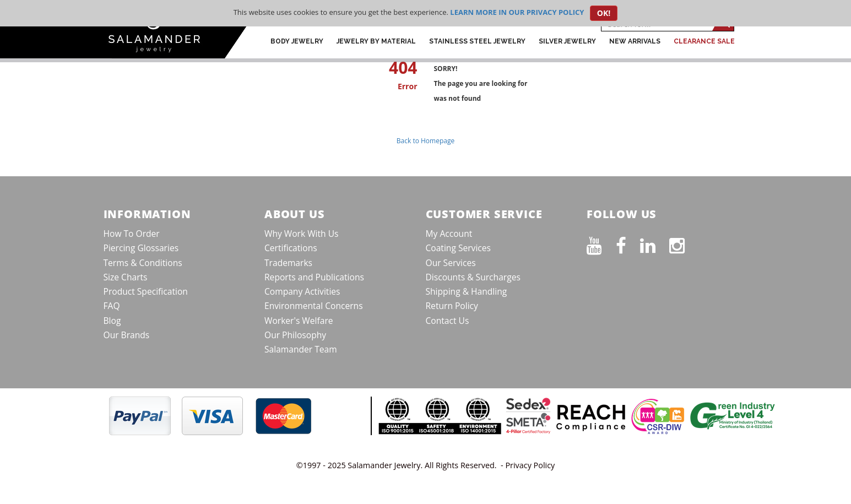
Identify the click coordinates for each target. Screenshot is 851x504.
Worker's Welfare (299, 321)
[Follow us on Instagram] (684, 243)
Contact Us (448, 321)
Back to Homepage (425, 141)
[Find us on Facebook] (628, 243)
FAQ (112, 306)
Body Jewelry (297, 41)
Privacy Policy (530, 465)
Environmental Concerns (314, 306)
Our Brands (127, 335)
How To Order (132, 234)
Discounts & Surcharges (473, 277)
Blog (112, 321)
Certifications (291, 248)
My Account (449, 234)
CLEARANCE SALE (704, 41)
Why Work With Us (302, 234)
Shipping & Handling (467, 291)
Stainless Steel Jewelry (477, 41)
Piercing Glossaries (141, 248)
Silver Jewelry (567, 41)
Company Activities (302, 291)
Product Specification (146, 291)
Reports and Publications (314, 277)
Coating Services (459, 248)
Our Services (451, 263)
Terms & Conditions (143, 263)
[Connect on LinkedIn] (655, 243)
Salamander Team (301, 349)
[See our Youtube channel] (601, 243)
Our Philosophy (295, 335)
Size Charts (126, 277)
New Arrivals (635, 41)
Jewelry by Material (376, 41)
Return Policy (452, 306)
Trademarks (288, 263)
